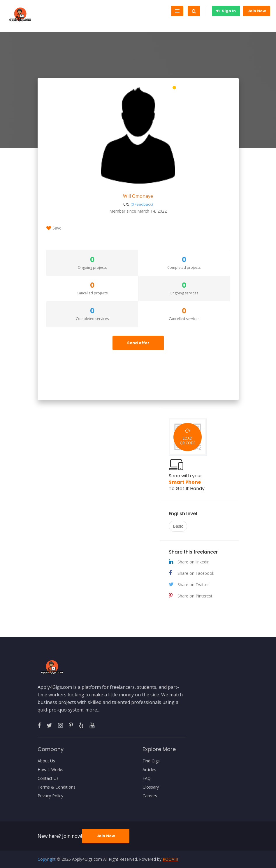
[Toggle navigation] (177, 11)
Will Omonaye (138, 196)
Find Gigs (151, 761)
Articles (149, 770)
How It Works (50, 770)
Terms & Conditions (57, 787)
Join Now (257, 11)
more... (93, 710)
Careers (150, 796)
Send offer (138, 343)
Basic (178, 526)
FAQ (147, 778)
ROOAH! (170, 859)
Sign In (226, 11)
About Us (46, 761)
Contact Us (48, 778)
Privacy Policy (50, 796)
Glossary (151, 787)
